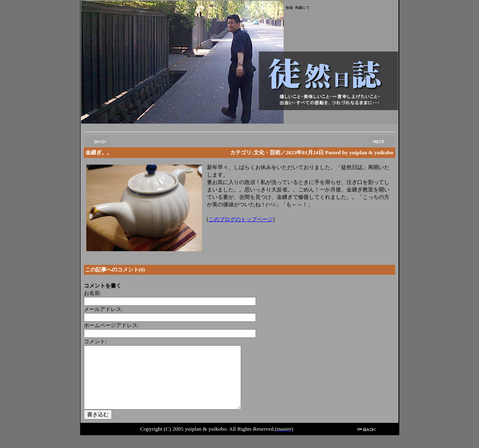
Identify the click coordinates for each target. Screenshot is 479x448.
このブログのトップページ (241, 219)
